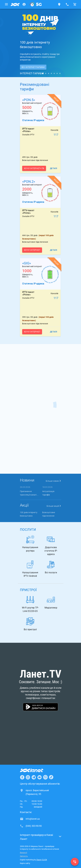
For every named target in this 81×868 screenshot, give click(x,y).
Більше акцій (54, 506)
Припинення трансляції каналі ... (29, 493)
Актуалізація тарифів (48, 493)
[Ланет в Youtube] (39, 777)
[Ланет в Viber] (45, 777)
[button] (41, 838)
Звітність (24, 856)
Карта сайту (25, 863)
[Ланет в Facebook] (22, 777)
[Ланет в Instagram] (28, 777)
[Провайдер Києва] (15, 4)
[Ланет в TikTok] (51, 777)
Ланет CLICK (42, 860)
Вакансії (23, 853)
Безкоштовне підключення (49, 514)
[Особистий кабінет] (24, 4)
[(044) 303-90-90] (75, 862)
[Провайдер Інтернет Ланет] (35, 770)
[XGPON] (36, 4)
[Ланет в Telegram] (34, 777)
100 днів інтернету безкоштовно (29, 514)
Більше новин (54, 481)
